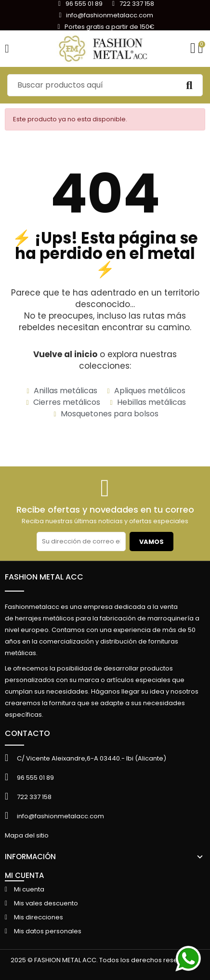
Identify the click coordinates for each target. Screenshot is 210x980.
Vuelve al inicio (65, 354)
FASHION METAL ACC (44, 577)
